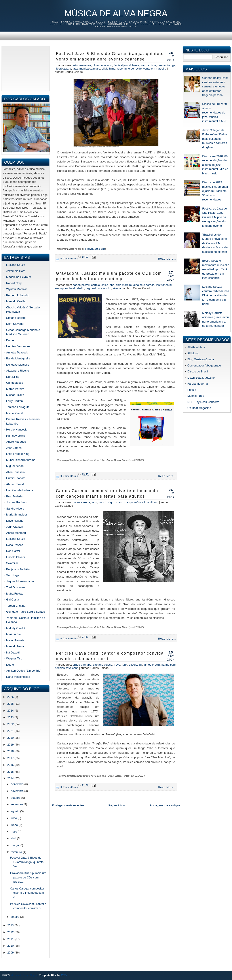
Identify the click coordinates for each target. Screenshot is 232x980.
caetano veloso (103, 665)
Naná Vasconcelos (18, 677)
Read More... (167, 259)
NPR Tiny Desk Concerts (203, 402)
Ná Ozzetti (13, 652)
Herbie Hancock (16, 430)
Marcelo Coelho (16, 301)
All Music (193, 353)
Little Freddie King (18, 454)
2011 (11, 939)
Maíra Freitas (15, 594)
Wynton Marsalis (17, 289)
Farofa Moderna (198, 384)
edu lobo (107, 65)
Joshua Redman (17, 502)
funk (94, 502)
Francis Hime (148, 65)
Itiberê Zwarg (63, 69)
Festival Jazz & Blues (126, 65)
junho (15, 825)
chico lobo (108, 285)
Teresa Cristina (16, 606)
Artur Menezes (82, 65)
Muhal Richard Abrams (21, 460)
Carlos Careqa (81, 502)
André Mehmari (16, 533)
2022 (11, 724)
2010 (11, 946)
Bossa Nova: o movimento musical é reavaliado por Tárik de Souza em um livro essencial (216, 269)
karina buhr (169, 665)
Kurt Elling (13, 377)
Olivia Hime (108, 69)
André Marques (16, 442)
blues (96, 65)
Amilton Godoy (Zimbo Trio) (24, 671)
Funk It (192, 390)
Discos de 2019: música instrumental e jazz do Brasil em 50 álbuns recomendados (215, 191)
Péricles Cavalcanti (67, 668)
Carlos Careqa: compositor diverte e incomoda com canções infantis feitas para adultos (107, 494)
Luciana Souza (16, 265)
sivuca (117, 288)
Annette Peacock (17, 352)
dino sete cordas (144, 285)
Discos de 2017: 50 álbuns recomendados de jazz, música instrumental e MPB (215, 112)
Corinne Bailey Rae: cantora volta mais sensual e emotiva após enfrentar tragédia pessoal (215, 86)
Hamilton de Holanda (20, 490)
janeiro (16, 917)
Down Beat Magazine (201, 378)
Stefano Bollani (16, 318)
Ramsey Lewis (16, 436)
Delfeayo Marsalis (18, 365)
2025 (11, 704)
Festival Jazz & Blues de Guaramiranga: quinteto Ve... (27, 862)
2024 (11, 711)
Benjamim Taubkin (18, 569)
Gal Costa (13, 600)
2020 (11, 738)
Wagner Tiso (14, 658)
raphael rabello (75, 288)
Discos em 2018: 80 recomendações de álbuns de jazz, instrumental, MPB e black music (215, 165)
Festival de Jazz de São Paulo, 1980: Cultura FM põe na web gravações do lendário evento (214, 217)
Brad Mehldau (15, 496)
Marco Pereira (15, 389)
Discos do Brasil (198, 371)
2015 (11, 772)
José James (14, 448)
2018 (11, 751)
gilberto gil (135, 665)
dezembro (18, 784)
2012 (11, 932)
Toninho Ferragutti (18, 407)
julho (14, 818)
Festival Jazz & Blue (95, 249)
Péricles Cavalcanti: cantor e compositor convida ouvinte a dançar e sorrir (110, 656)
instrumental (164, 285)
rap (156, 502)
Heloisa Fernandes (18, 346)
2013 (11, 925)
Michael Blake (15, 395)
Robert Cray (14, 283)
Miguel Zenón (15, 466)
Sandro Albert (15, 509)
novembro (18, 791)
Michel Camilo (15, 413)
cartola (96, 285)
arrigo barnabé (82, 665)
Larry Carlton (14, 401)
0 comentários (69, 259)
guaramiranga (166, 65)
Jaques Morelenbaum (20, 581)
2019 (11, 745)
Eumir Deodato (16, 478)
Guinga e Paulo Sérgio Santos (26, 612)
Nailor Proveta (15, 640)
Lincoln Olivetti (16, 557)
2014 (11, 778)
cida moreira (124, 285)
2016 (11, 765)
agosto (16, 811)
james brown (152, 665)
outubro (16, 798)
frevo (117, 665)
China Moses (15, 383)
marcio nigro (106, 502)
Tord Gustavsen (16, 587)
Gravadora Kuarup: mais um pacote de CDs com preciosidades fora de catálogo (109, 276)
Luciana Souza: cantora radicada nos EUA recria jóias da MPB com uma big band (216, 295)
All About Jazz (196, 347)
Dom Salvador (15, 324)
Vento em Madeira (155, 69)
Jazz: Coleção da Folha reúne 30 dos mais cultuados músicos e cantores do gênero (215, 139)
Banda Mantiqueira (18, 358)
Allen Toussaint (16, 472)
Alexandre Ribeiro (18, 371)
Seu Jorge (13, 575)
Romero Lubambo (18, 295)
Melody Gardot (16, 628)
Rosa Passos (15, 545)
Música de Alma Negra (116, 13)
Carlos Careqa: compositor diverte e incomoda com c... (27, 893)
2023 (11, 717)
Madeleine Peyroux (18, 277)
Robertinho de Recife (129, 69)
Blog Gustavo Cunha (201, 359)
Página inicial (117, 805)
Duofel (10, 340)
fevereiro (17, 852)
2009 (11, 953)
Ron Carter (13, 551)
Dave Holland (15, 521)
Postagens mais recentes (68, 805)
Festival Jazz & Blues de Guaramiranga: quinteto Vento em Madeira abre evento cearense (110, 56)
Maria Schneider (17, 515)
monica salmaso (90, 69)
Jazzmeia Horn (16, 271)
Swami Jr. (12, 563)
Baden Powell (81, 285)
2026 (11, 697)
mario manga (124, 502)
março (15, 845)
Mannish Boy (196, 396)
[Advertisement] (26, 68)
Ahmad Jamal (15, 484)
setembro (17, 804)
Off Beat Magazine (199, 408)
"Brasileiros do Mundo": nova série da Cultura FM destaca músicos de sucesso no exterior (215, 243)
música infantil (143, 502)
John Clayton (15, 527)
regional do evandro (98, 288)
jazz (75, 69)
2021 (11, 731)
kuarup (59, 288)
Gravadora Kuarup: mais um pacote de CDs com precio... (28, 877)
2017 (11, 758)
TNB (64, 975)
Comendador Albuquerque (204, 365)
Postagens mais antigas (165, 805)
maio (14, 832)
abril (14, 838)
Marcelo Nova (15, 646)
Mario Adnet (14, 634)
